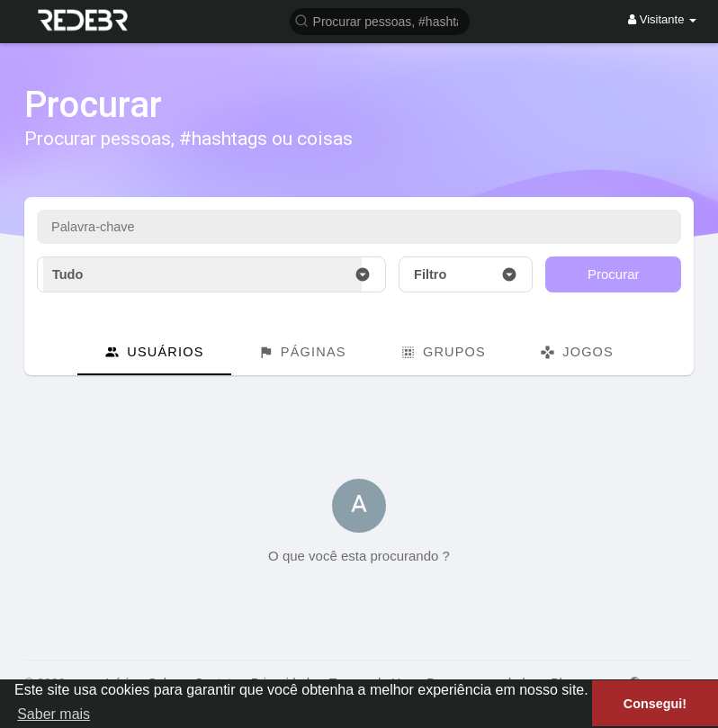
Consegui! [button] (655, 704)
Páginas (302, 352)
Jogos (577, 352)
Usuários (154, 352)
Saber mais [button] (54, 714)
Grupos (443, 352)
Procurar (614, 274)
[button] (380, 20)
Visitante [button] (662, 19)
